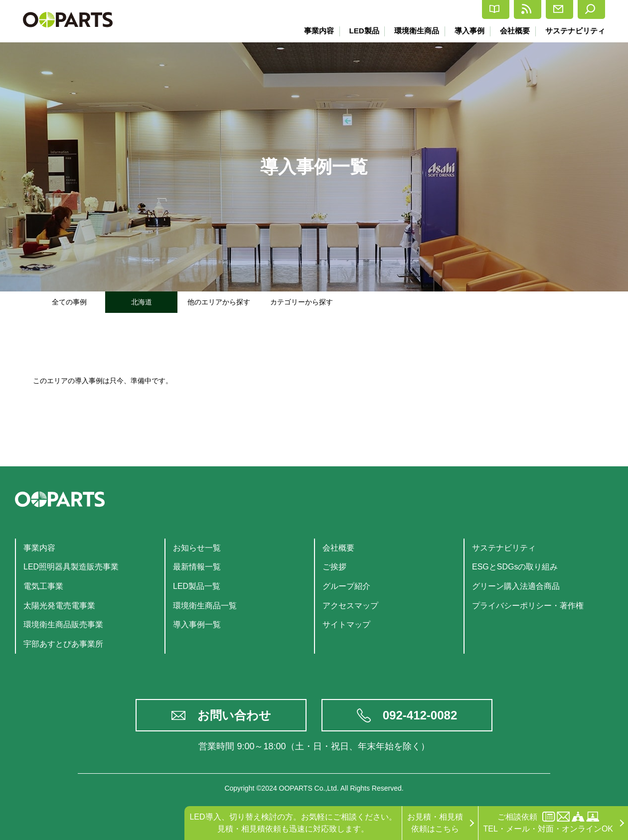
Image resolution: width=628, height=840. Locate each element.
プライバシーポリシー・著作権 (528, 606)
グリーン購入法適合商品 (516, 586)
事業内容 (312, 31)
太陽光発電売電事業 (59, 606)
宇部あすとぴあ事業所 (63, 644)
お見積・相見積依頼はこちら (435, 823)
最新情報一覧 (197, 567)
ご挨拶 (334, 567)
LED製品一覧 (197, 586)
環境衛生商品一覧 (205, 606)
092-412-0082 (420, 715)
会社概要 (513, 31)
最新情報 (469, 9)
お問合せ (530, 9)
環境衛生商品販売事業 (63, 625)
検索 (584, 9)
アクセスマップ (350, 606)
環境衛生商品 (412, 31)
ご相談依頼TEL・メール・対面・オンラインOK (548, 822)
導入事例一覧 (197, 625)
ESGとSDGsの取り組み (515, 567)
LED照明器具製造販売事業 (71, 567)
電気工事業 (43, 586)
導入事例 (467, 31)
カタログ (407, 10)
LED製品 (358, 31)
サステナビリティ (575, 31)
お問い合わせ (234, 715)
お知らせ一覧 (197, 548)
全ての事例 (69, 302)
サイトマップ (346, 625)
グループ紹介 (346, 586)
